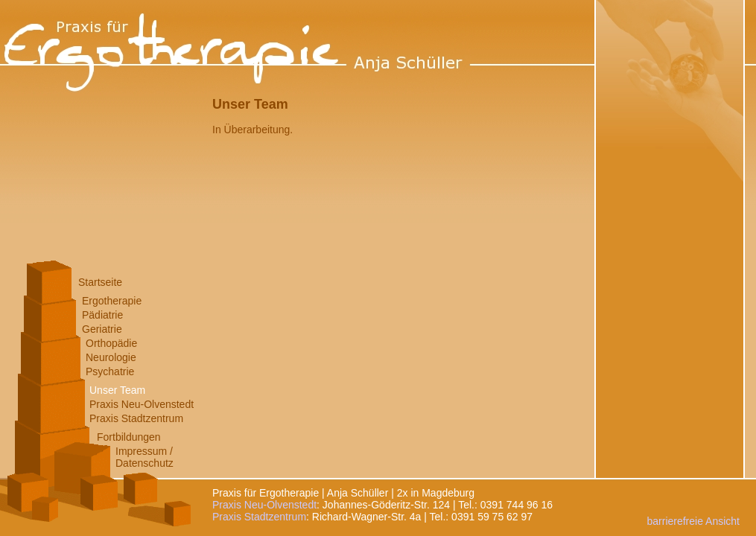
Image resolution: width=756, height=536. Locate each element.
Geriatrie (102, 329)
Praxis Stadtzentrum (136, 418)
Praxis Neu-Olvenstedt (142, 404)
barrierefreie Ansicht (693, 521)
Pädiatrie (102, 315)
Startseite (100, 282)
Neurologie (111, 357)
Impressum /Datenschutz (144, 457)
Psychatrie (110, 371)
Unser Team (117, 390)
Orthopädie (111, 343)
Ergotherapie (112, 301)
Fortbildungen (129, 437)
